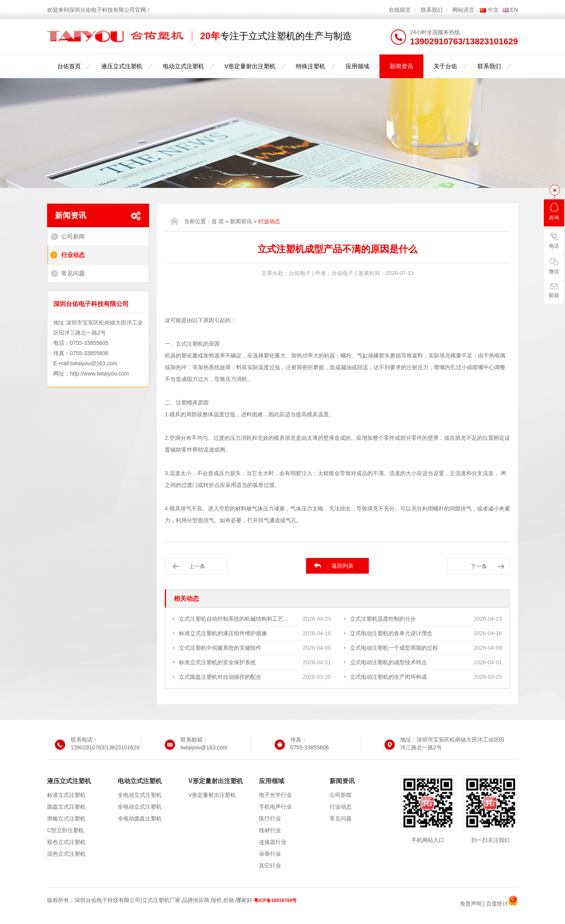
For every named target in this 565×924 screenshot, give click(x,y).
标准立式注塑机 (66, 795)
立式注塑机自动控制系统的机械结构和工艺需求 (234, 619)
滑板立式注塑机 (66, 818)
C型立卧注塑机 (66, 830)
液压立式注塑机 (122, 66)
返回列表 (343, 566)
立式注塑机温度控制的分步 (383, 619)
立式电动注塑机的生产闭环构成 (388, 677)
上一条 (197, 566)
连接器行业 (273, 842)
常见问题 (73, 273)
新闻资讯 (401, 66)
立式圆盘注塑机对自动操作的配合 (220, 677)
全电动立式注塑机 (140, 795)
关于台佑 (445, 66)
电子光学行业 (275, 795)
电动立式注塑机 (183, 66)
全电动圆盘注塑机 (140, 818)
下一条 (479, 566)
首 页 (218, 221)
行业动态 (73, 255)
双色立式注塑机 (66, 842)
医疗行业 (270, 818)
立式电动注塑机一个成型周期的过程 (394, 648)
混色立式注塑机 (66, 854)
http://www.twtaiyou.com (99, 374)
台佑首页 (69, 66)
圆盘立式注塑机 (66, 807)
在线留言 (400, 10)
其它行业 (270, 866)
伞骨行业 (270, 854)
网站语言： (466, 10)
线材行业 (270, 830)
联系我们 (432, 10)
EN (514, 10)
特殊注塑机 (311, 66)
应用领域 (357, 66)
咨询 (554, 212)
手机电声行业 (275, 807)
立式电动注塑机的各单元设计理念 (391, 633)
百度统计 (497, 904)
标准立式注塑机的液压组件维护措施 (223, 633)
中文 (493, 10)
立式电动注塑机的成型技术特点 (388, 662)
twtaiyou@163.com (94, 363)
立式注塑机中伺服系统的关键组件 (220, 648)
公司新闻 (73, 236)
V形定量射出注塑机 (250, 66)
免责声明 (471, 904)
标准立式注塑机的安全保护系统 (217, 662)
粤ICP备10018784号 (275, 900)
